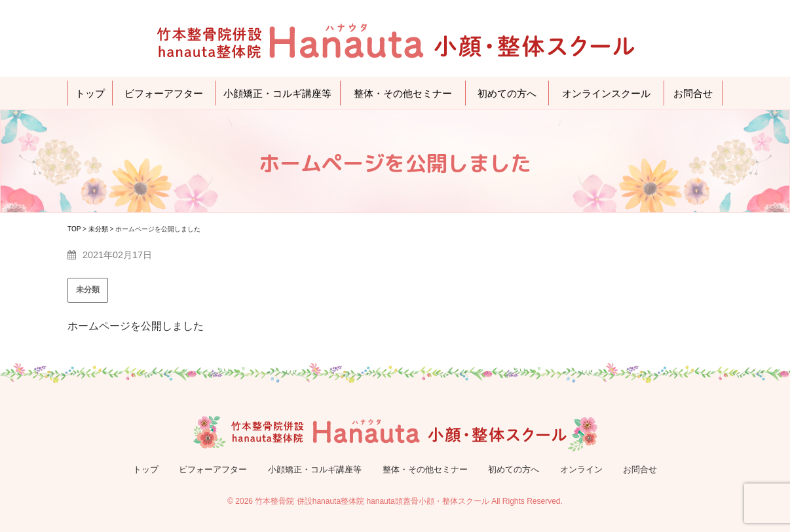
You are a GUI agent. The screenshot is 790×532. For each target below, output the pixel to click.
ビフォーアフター (164, 93)
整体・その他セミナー (403, 93)
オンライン (581, 469)
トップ (90, 93)
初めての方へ (507, 93)
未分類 (88, 290)
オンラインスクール (606, 93)
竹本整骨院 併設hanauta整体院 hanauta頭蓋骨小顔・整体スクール (372, 501)
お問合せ (693, 93)
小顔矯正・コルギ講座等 (277, 93)
